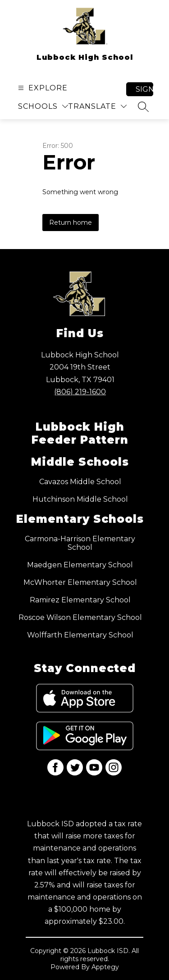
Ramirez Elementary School (80, 600)
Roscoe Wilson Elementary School (80, 617)
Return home (71, 223)
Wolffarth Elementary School (80, 635)
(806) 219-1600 (80, 392)
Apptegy (105, 967)
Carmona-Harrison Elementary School (80, 543)
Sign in (144, 89)
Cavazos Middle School (80, 482)
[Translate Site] (97, 106)
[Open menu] (42, 88)
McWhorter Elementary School (80, 582)
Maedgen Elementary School (80, 565)
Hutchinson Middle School (80, 499)
